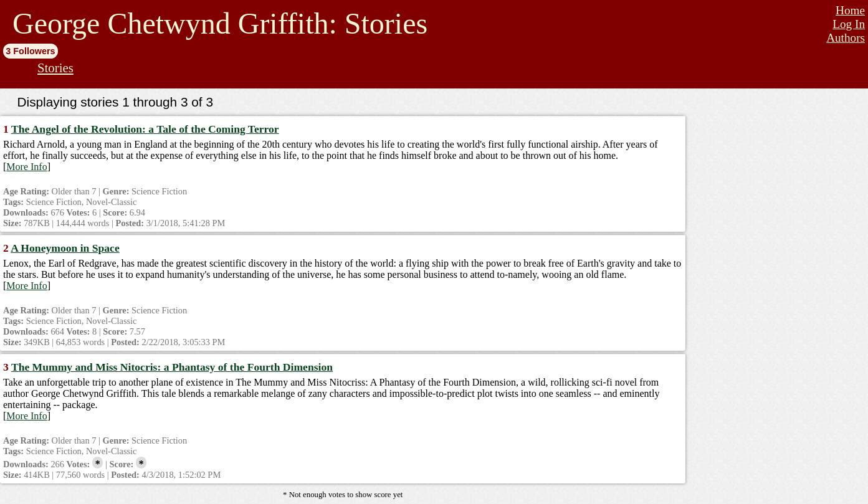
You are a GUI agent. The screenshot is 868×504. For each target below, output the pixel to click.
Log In (849, 24)
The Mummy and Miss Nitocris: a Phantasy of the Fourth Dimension (172, 367)
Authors (846, 38)
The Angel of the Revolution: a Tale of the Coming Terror (145, 129)
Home (850, 10)
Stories (55, 68)
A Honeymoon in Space (65, 248)
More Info (26, 167)
